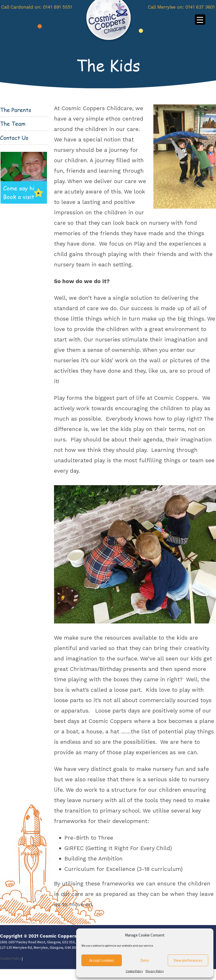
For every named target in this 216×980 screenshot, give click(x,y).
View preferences (188, 960)
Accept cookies (102, 960)
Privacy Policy (155, 971)
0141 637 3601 (200, 7)
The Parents (16, 110)
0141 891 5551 (58, 7)
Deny (145, 960)
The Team (13, 124)
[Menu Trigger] (200, 20)
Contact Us (14, 138)
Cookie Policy (134, 971)
